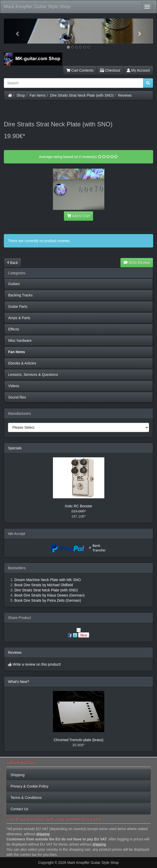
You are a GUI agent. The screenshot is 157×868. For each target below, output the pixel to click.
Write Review (137, 263)
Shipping (18, 775)
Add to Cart (79, 216)
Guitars (14, 284)
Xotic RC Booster (78, 506)
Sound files (17, 397)
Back (13, 263)
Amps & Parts (19, 318)
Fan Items (38, 95)
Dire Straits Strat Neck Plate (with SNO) (82, 95)
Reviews (125, 95)
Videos (14, 386)
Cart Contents (80, 70)
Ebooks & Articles (22, 363)
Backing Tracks (20, 295)
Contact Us (19, 809)
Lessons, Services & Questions (33, 375)
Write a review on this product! (37, 664)
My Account (138, 70)
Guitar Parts (18, 307)
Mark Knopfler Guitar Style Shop (37, 7)
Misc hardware (20, 341)
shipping (43, 834)
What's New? (19, 682)
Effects (14, 329)
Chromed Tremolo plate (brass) (79, 740)
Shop (21, 95)
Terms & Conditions (26, 798)
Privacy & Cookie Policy (30, 786)
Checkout (110, 70)
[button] (15, 31)
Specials (15, 448)
